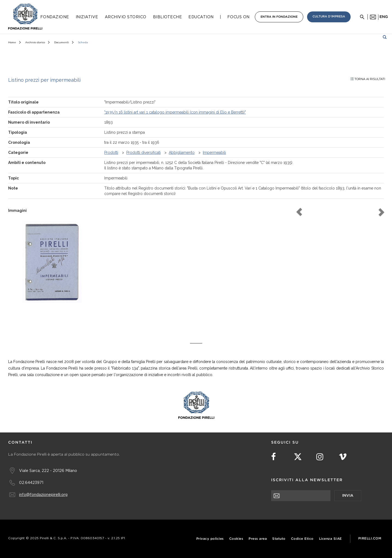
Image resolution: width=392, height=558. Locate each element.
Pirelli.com (370, 539)
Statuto (279, 539)
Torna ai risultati (368, 79)
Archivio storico (35, 42)
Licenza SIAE (330, 539)
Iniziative (87, 17)
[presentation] (313, 512)
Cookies (236, 539)
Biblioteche (168, 17)
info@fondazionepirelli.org (43, 494)
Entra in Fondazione (279, 17)
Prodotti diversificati (143, 153)
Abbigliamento (182, 153)
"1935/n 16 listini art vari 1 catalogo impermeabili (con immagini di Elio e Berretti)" (175, 112)
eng (384, 17)
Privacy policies (210, 539)
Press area (258, 539)
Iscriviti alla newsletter (307, 480)
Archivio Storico (126, 17)
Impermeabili (214, 153)
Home (12, 42)
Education (201, 17)
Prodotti (111, 153)
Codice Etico (302, 539)
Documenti (62, 42)
